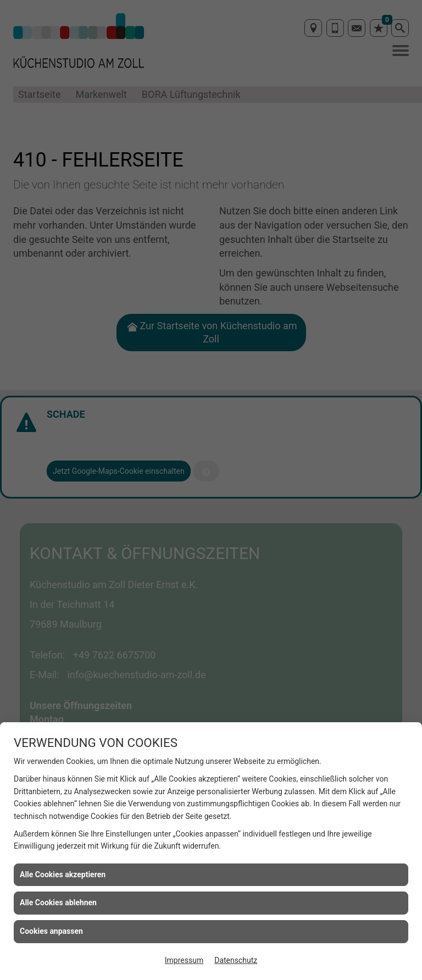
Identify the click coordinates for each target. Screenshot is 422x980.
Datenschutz (236, 960)
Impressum (184, 960)
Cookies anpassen (51, 931)
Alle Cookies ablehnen (58, 903)
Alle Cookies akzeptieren (63, 874)
